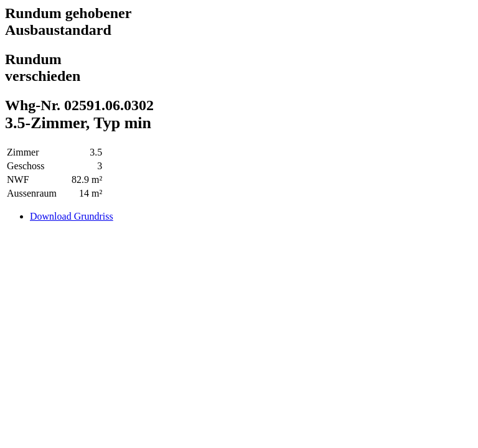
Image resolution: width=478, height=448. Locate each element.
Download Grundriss (72, 216)
